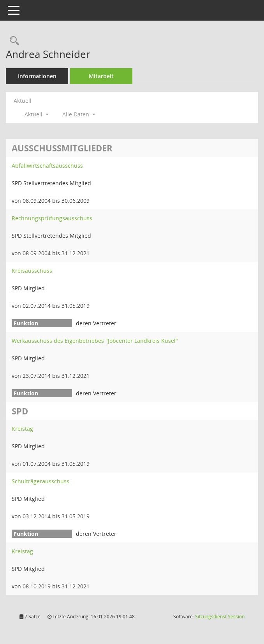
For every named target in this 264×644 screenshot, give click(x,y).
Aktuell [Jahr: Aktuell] (23, 101)
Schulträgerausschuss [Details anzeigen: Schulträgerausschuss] (40, 481)
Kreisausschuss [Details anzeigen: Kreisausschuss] (32, 271)
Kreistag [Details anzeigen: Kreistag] (22, 429)
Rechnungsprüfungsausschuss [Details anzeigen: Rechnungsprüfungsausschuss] (52, 218)
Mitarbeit (101, 76)
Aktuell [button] (37, 114)
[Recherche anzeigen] (12, 41)
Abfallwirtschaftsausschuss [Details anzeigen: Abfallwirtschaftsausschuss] (47, 166)
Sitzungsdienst (220, 617)
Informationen (37, 76)
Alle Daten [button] (79, 114)
